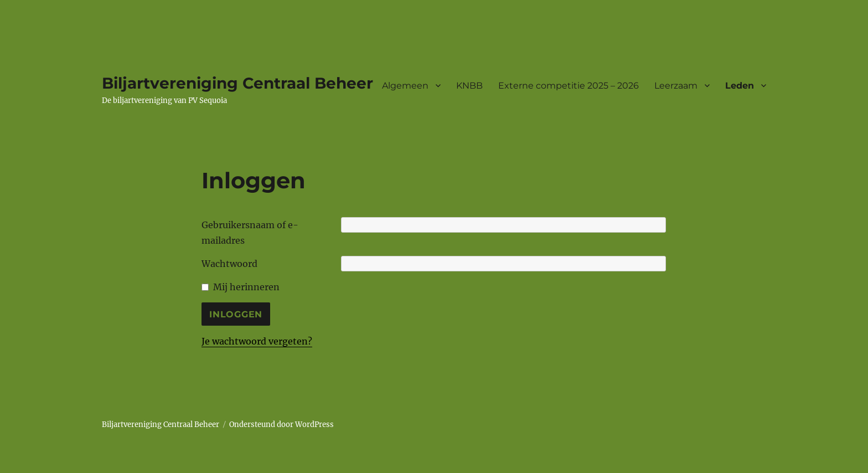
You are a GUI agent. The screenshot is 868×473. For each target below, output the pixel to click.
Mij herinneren (246, 287)
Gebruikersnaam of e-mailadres (250, 233)
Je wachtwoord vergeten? (257, 341)
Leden (740, 86)
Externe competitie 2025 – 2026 (569, 86)
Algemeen (405, 86)
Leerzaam (676, 86)
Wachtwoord (229, 264)
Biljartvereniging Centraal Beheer (237, 83)
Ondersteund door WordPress (281, 425)
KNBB (469, 86)
